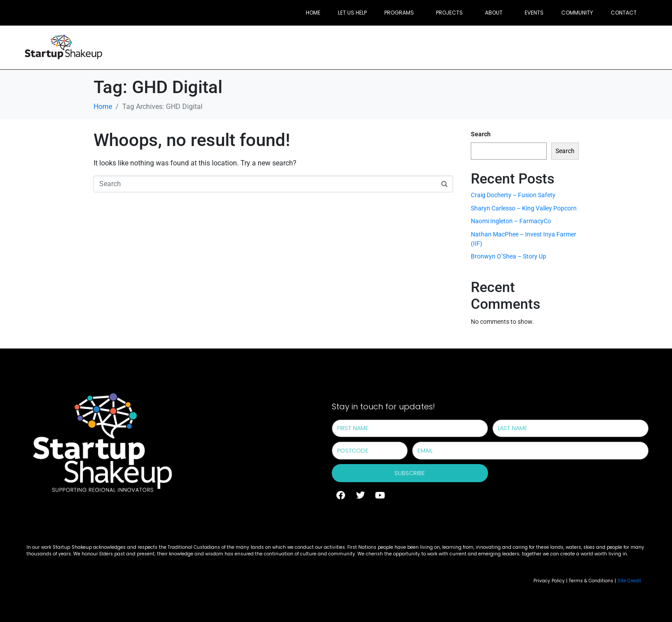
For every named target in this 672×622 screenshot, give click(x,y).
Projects (449, 13)
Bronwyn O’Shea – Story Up (509, 256)
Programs (399, 13)
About (494, 13)
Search (481, 134)
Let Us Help (352, 13)
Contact (624, 13)
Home (313, 13)
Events (534, 13)
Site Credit (629, 581)
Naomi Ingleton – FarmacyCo (511, 221)
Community (577, 13)
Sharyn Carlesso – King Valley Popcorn (524, 208)
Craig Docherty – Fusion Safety (513, 195)
